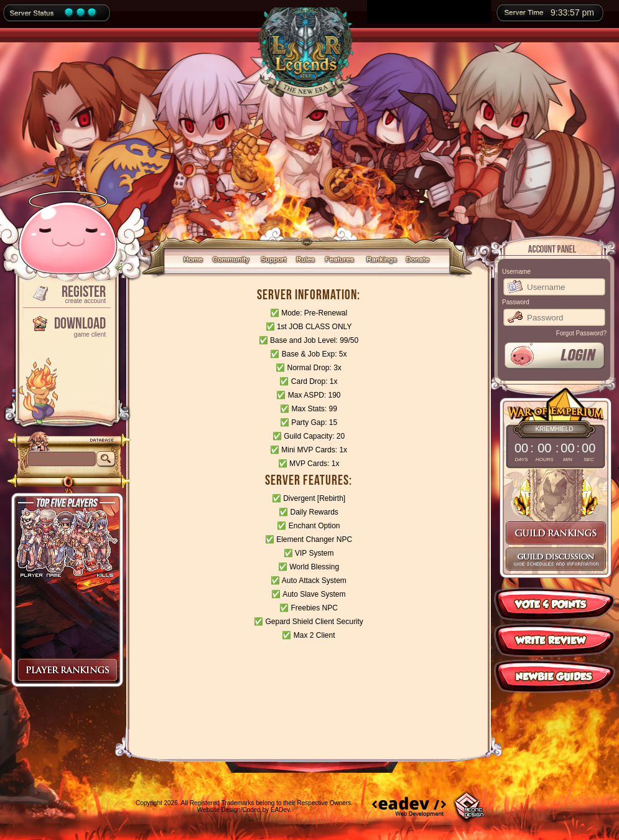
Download (66, 326)
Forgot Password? (581, 333)
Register (66, 293)
